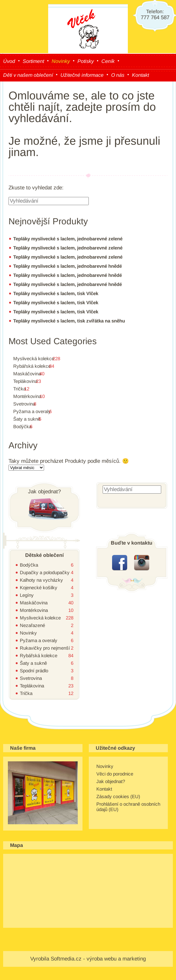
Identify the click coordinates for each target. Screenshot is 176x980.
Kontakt (140, 75)
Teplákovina (25, 381)
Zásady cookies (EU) (118, 796)
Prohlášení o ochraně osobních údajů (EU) (128, 807)
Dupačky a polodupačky (45, 572)
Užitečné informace (82, 75)
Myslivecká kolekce (34, 358)
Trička (20, 389)
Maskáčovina (27, 374)
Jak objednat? (111, 781)
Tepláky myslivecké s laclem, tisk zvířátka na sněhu (69, 321)
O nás (118, 75)
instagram (142, 563)
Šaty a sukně (27, 419)
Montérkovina (27, 396)
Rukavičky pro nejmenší (45, 648)
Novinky (61, 61)
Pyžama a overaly (32, 411)
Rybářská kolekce (32, 366)
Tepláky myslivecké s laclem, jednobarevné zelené (68, 239)
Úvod (9, 61)
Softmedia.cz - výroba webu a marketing (98, 959)
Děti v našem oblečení (28, 75)
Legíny (27, 595)
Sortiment (33, 61)
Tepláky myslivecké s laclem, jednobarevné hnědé (68, 266)
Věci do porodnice (115, 774)
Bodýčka (22, 426)
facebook (120, 563)
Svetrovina (24, 404)
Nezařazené (32, 625)
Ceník (108, 61)
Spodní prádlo (34, 671)
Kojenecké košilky (39, 588)
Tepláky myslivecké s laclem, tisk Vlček (56, 293)
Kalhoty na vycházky (41, 580)
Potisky (86, 61)
